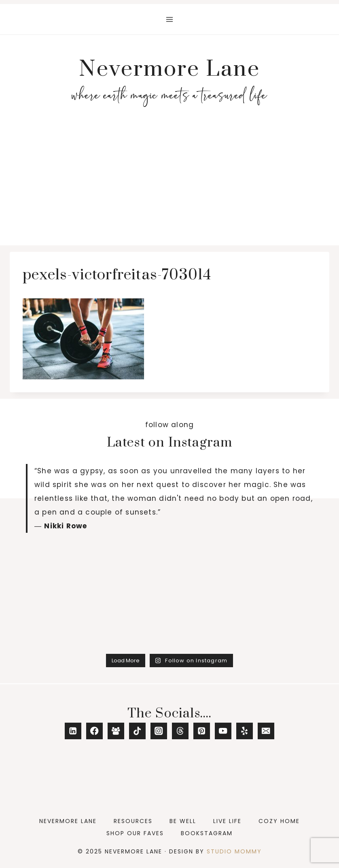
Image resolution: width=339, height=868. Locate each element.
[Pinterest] (202, 731)
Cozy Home (279, 821)
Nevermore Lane (68, 821)
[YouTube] (223, 731)
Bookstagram (207, 833)
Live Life (227, 821)
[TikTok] (137, 731)
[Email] (266, 731)
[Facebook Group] (116, 731)
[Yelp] (245, 731)
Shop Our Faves (135, 833)
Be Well (183, 821)
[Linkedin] (73, 731)
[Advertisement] (169, 185)
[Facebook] (94, 731)
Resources (133, 821)
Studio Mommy (234, 851)
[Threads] (180, 731)
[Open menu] (170, 19)
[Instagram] (159, 731)
